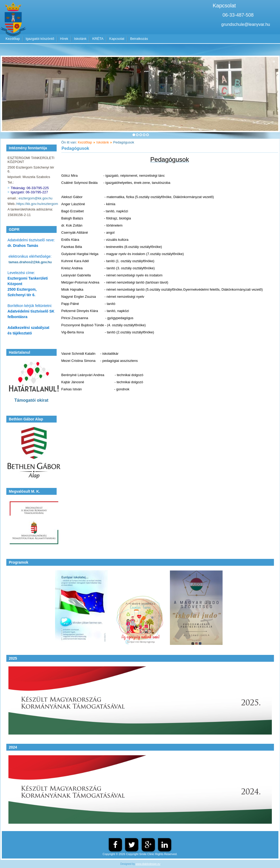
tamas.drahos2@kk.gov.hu (30, 262)
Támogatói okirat (31, 400)
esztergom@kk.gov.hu (35, 198)
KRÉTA (98, 39)
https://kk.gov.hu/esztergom (37, 204)
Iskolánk (80, 39)
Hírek (64, 39)
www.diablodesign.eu (148, 864)
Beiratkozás (139, 39)
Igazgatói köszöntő (40, 39)
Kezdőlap (13, 39)
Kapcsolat (117, 39)
